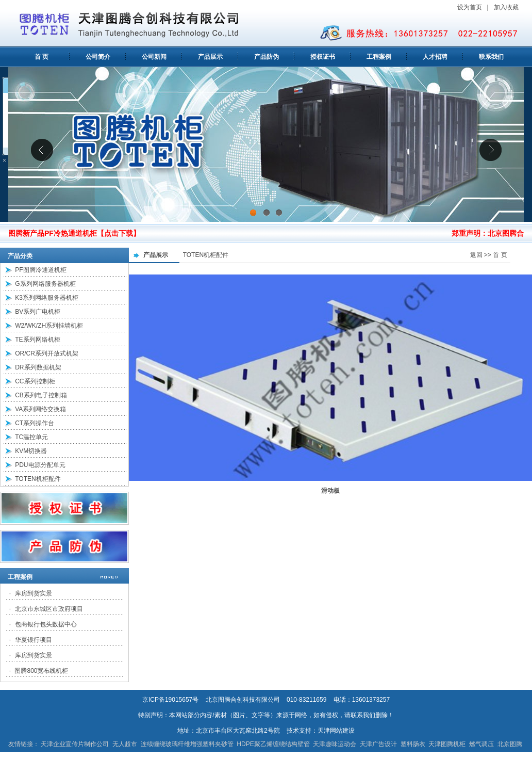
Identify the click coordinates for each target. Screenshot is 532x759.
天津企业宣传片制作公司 (75, 744)
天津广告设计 (378, 744)
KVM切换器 (31, 451)
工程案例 (379, 57)
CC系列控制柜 (35, 381)
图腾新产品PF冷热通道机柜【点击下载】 (74, 233)
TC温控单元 (31, 437)
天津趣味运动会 (335, 744)
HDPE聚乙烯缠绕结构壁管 (273, 744)
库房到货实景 (34, 593)
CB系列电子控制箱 (41, 395)
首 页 (41, 57)
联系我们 (491, 57)
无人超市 (125, 744)
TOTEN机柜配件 (38, 479)
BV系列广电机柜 (38, 312)
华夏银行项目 (34, 640)
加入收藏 (507, 7)
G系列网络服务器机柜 (45, 284)
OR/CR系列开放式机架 (47, 353)
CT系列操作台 (35, 423)
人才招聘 (435, 57)
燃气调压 (481, 744)
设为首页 (470, 7)
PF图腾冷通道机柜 (40, 270)
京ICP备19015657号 (170, 700)
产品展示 (210, 57)
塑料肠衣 (413, 744)
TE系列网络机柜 (37, 340)
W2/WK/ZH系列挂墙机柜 (49, 326)
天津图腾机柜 (447, 744)
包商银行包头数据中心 (46, 624)
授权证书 (323, 57)
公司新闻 (154, 57)
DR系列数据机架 (38, 367)
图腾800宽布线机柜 (41, 671)
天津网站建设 (336, 731)
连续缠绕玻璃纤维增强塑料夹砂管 (187, 744)
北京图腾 (510, 744)
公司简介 (98, 57)
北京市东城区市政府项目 (49, 609)
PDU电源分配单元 (40, 465)
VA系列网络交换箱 (40, 409)
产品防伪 (267, 57)
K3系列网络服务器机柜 (47, 298)
